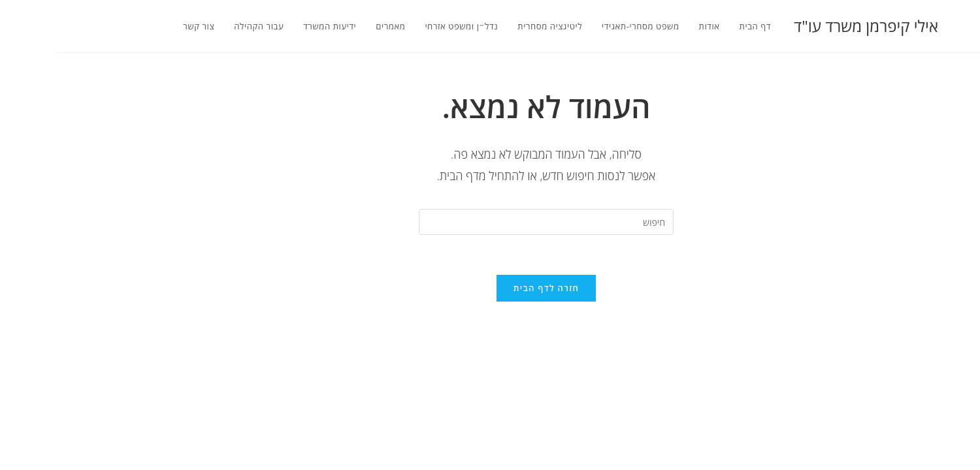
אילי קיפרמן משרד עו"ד (810, 26)
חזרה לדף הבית (490, 288)
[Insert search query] (490, 222)
